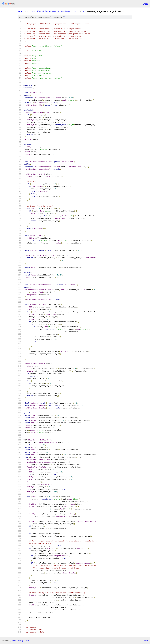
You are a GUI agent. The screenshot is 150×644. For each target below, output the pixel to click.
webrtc (21, 11)
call (83, 11)
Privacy (21, 640)
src (28, 11)
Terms (27, 640)
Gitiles (14, 640)
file (66, 17)
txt (140, 640)
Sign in (145, 4)
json (146, 640)
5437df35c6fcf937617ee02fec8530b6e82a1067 (54, 11)
